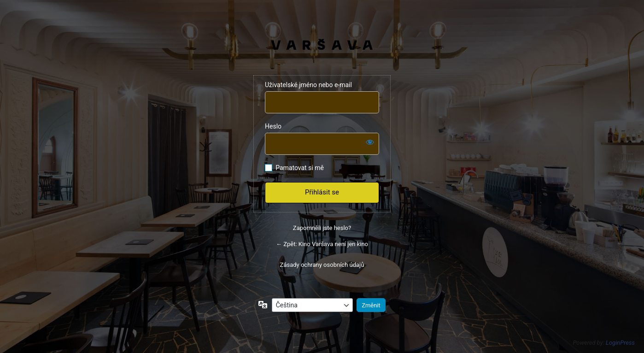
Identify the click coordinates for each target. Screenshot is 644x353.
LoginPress (620, 343)
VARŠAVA (322, 44)
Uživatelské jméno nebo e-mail (308, 85)
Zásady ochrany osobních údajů (322, 265)
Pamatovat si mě (300, 168)
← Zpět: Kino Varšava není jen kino (322, 244)
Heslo (273, 126)
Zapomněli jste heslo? (322, 228)
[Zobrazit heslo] (370, 142)
